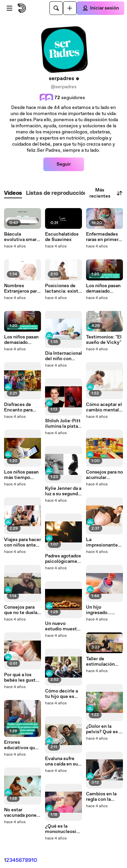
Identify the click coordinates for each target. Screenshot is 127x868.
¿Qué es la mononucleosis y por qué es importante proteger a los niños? (62, 829)
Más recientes (106, 193)
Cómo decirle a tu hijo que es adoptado (61, 694)
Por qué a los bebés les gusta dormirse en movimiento (21, 678)
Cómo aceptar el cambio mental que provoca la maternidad (104, 407)
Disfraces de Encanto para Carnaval (18, 407)
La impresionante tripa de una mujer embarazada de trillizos (102, 542)
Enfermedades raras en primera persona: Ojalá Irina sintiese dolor (103, 237)
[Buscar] (56, 8)
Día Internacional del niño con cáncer (63, 356)
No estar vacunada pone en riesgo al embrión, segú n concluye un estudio (22, 813)
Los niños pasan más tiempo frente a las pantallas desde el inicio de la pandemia (21, 475)
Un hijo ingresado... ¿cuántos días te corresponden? (104, 610)
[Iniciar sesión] (100, 8)
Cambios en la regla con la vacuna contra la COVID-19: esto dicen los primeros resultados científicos (104, 797)
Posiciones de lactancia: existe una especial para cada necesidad (63, 289)
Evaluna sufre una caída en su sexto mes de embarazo (61, 761)
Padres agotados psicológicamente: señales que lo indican (63, 559)
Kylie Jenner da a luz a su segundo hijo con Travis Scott (63, 491)
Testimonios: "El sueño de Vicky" (104, 340)
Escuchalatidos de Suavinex (62, 237)
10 (34, 860)
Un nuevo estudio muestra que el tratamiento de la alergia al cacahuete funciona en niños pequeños (63, 626)
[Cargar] (70, 8)
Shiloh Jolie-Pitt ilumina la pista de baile (63, 424)
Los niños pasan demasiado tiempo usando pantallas (21, 340)
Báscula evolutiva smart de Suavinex (21, 237)
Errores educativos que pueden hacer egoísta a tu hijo (21, 745)
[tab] (13, 193)
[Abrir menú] (9, 8)
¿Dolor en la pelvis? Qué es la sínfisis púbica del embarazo (104, 729)
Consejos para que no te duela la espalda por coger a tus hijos (22, 610)
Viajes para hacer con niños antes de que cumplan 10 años (23, 542)
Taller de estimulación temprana (100, 662)
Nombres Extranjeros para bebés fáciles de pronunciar (22, 289)
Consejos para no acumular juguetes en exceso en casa (104, 475)
